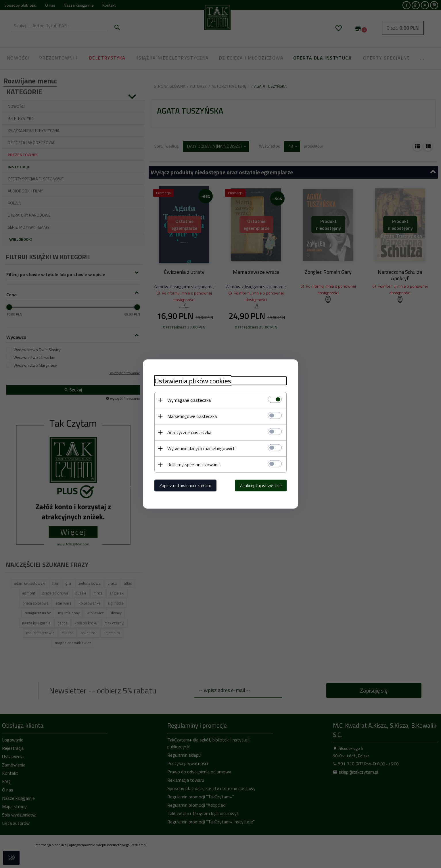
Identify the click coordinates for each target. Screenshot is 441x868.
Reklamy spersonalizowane (193, 464)
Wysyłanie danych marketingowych (201, 448)
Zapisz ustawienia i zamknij (185, 485)
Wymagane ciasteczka (189, 400)
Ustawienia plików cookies (193, 381)
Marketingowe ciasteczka (192, 416)
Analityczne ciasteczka (189, 432)
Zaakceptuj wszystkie (261, 485)
